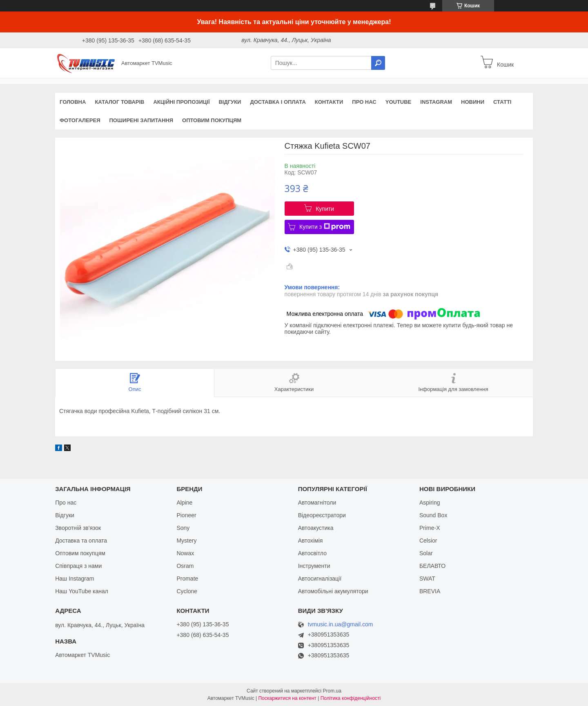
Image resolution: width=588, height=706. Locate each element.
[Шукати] (378, 63)
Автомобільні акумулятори (333, 591)
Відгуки (230, 102)
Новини (473, 102)
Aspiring (430, 503)
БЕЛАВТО (432, 566)
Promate (187, 579)
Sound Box (433, 515)
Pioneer (186, 515)
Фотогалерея (80, 120)
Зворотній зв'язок (78, 528)
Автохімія (311, 541)
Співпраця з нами (78, 566)
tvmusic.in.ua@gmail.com (341, 624)
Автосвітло (312, 553)
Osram (185, 566)
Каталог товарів (119, 102)
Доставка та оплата (81, 541)
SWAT (427, 579)
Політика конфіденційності (351, 698)
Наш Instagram (75, 579)
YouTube (399, 102)
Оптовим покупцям (212, 120)
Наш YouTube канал (82, 591)
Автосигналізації (320, 579)
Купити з (325, 227)
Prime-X (430, 528)
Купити (325, 209)
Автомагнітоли (317, 503)
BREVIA (430, 591)
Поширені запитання (141, 120)
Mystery (186, 541)
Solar (426, 553)
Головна (73, 102)
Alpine (184, 503)
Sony (183, 528)
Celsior (428, 541)
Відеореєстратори (322, 515)
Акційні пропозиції (181, 102)
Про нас (364, 102)
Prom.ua (332, 691)
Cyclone (187, 591)
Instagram (436, 102)
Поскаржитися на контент (287, 698)
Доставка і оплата (278, 102)
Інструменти (314, 566)
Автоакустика (316, 528)
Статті (502, 102)
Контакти (329, 102)
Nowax (185, 553)
